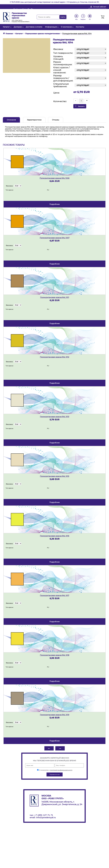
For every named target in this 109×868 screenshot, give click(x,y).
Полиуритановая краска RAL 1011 (55, 297)
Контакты (80, 27)
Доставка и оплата (34, 27)
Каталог (7, 27)
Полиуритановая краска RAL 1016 (55, 536)
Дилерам (18, 27)
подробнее (54, 204)
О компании (67, 27)
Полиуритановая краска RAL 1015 (54, 476)
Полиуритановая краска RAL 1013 (54, 417)
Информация (52, 27)
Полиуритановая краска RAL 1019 (55, 715)
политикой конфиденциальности (61, 770)
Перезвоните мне (97, 10)
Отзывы (56, 120)
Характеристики (34, 120)
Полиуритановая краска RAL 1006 (54, 178)
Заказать (80, 106)
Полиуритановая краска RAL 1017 (54, 596)
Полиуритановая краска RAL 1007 (55, 238)
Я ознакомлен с (55, 770)
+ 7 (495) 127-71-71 (77, 10)
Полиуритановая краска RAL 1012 (54, 357)
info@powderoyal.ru (54, 10)
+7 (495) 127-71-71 (44, 815)
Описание (11, 120)
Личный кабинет (100, 7)
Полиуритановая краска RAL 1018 (55, 655)
